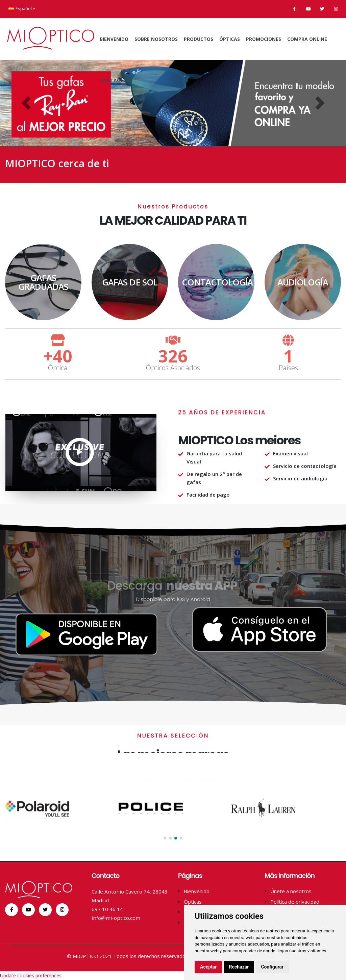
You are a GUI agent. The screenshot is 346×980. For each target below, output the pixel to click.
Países (288, 368)
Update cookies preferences (31, 975)
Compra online (307, 39)
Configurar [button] (272, 967)
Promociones (264, 39)
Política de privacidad (295, 902)
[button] (26, 103)
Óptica (58, 368)
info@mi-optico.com (116, 918)
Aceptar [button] (208, 967)
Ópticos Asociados (173, 368)
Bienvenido (114, 39)
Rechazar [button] (239, 967)
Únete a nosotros (291, 891)
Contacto (113, 80)
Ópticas (230, 39)
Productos (199, 39)
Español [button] (22, 9)
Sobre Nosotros (156, 39)
